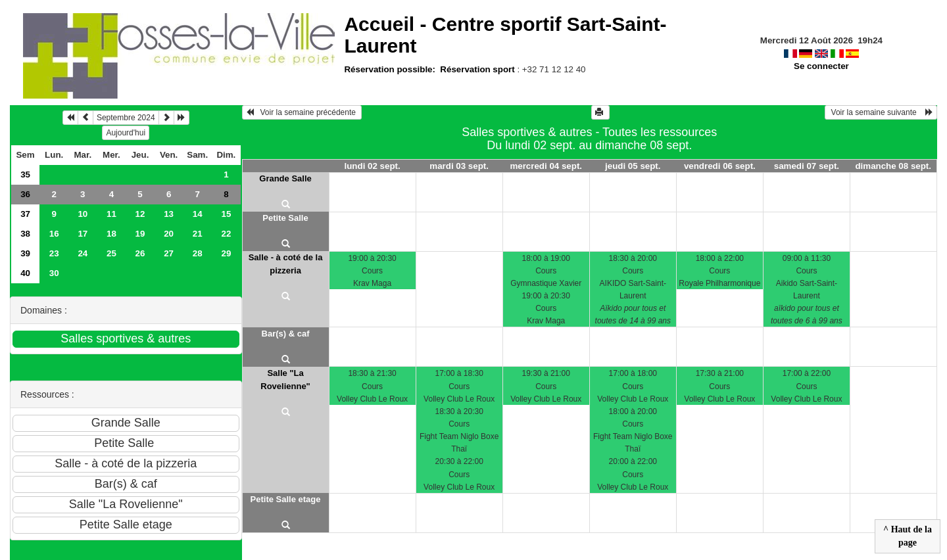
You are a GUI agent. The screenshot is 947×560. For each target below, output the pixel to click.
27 (169, 253)
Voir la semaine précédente (302, 112)
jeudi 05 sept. (633, 166)
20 (169, 234)
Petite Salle (285, 218)
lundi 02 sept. (373, 166)
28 (198, 253)
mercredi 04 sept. (546, 166)
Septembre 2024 (126, 118)
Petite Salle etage (286, 499)
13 (169, 214)
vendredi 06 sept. (720, 166)
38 (25, 234)
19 (140, 234)
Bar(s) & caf (286, 334)
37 (25, 214)
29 (226, 253)
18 (111, 234)
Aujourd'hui (126, 133)
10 (83, 214)
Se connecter (821, 66)
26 (140, 253)
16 (54, 234)
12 (140, 214)
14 (198, 214)
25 (111, 253)
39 (25, 253)
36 (25, 194)
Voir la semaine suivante (881, 112)
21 (198, 234)
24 (83, 253)
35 (25, 175)
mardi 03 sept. (459, 166)
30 (54, 273)
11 (111, 214)
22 (226, 234)
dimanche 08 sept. (893, 166)
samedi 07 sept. (807, 166)
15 (226, 214)
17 (83, 234)
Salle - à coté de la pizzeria (286, 264)
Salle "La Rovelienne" (285, 380)
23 (54, 253)
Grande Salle (285, 178)
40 (25, 273)
